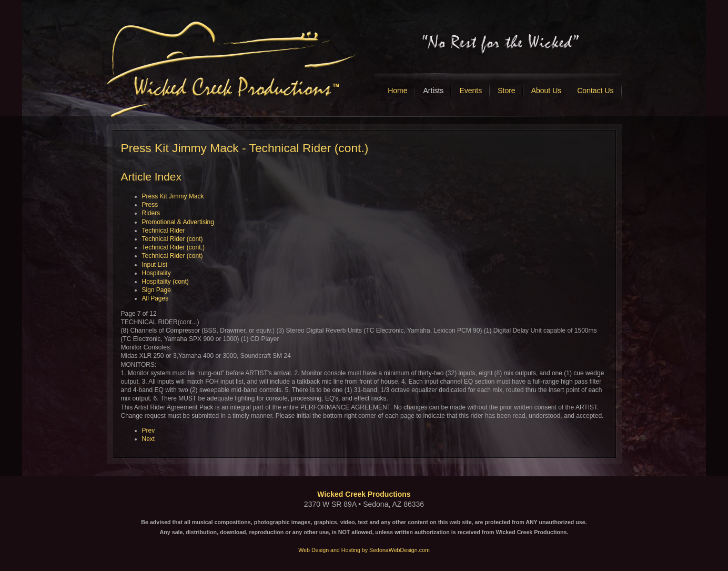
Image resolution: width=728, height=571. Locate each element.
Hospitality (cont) (165, 282)
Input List (155, 265)
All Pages (155, 298)
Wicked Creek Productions (364, 494)
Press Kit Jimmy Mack (173, 196)
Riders (151, 213)
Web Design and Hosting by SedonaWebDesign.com (364, 550)
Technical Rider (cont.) (173, 247)
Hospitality (156, 273)
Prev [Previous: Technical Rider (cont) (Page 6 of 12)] (149, 430)
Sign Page (156, 290)
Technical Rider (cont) (173, 239)
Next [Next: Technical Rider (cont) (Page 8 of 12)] (149, 439)
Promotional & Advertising (178, 222)
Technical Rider (164, 231)
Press (150, 205)
